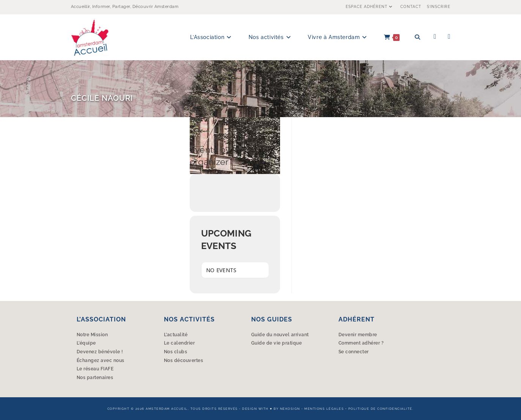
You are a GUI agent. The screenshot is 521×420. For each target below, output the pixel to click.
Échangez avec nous (101, 360)
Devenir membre (358, 335)
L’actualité (176, 335)
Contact (411, 7)
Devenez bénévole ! (100, 352)
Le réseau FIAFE (95, 369)
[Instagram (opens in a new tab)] (449, 37)
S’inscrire (439, 7)
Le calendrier (179, 343)
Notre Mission (92, 335)
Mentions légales (324, 409)
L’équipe (86, 343)
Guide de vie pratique (277, 343)
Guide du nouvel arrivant (280, 335)
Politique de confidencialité (380, 409)
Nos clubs (176, 352)
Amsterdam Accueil (167, 409)
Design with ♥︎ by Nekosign (271, 409)
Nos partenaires (95, 378)
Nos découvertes (184, 360)
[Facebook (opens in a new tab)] (435, 37)
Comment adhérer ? (361, 343)
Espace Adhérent (370, 7)
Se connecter (354, 352)
